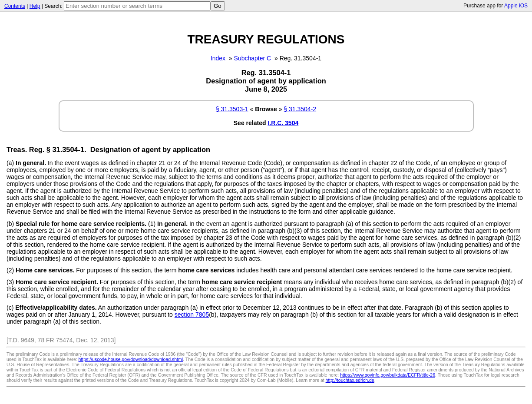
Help (35, 6)
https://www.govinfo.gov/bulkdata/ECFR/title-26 (388, 375)
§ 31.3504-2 (300, 109)
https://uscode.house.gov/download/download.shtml (131, 359)
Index (218, 58)
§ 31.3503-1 (232, 109)
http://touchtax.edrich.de (350, 380)
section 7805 (192, 315)
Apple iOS (516, 6)
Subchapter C (253, 58)
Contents (15, 6)
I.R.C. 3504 (283, 123)
